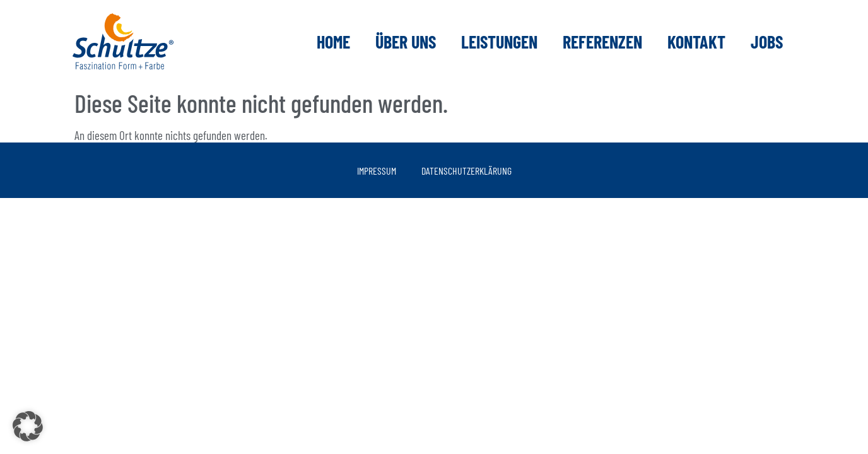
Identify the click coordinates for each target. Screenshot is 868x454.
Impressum (377, 171)
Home (333, 42)
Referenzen (602, 42)
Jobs (767, 42)
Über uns (406, 42)
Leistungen (499, 42)
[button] (28, 426)
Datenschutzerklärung (466, 171)
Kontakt (696, 42)
